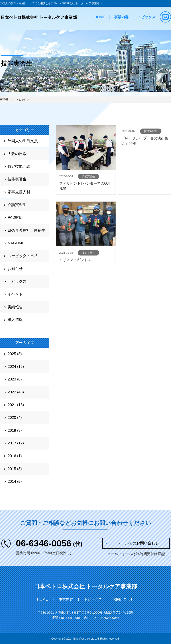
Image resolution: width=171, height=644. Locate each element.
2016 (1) (15, 456)
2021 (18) (16, 405)
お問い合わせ (123, 599)
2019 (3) (15, 430)
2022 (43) (16, 392)
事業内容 (121, 17)
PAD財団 (15, 218)
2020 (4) (15, 418)
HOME (100, 17)
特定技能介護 (19, 167)
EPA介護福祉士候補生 (26, 230)
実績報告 (15, 307)
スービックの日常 (23, 256)
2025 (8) (15, 354)
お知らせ (15, 269)
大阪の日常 (17, 154)
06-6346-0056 (49, 543)
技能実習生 (17, 179)
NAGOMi (15, 243)
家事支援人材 (19, 192)
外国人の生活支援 (23, 141)
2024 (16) (16, 367)
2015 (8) (15, 469)
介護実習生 (17, 205)
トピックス (147, 17)
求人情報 (15, 320)
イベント (15, 294)
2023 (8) (15, 379)
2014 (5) (15, 481)
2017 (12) (16, 443)
